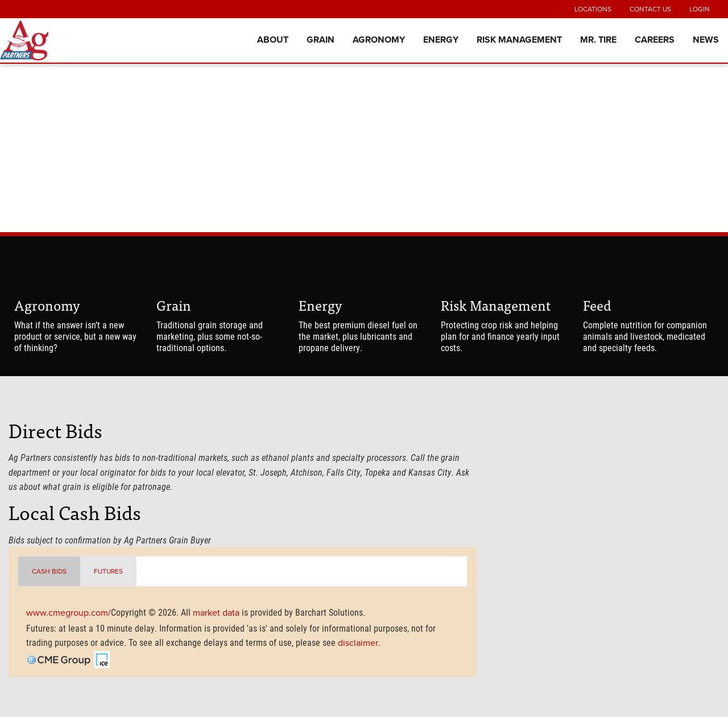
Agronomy (379, 40)
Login (700, 9)
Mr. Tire (598, 40)
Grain (320, 40)
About (273, 40)
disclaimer (358, 643)
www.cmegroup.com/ (69, 613)
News (706, 40)
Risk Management (519, 40)
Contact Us (650, 9)
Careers (655, 40)
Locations (593, 9)
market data (216, 613)
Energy (441, 40)
